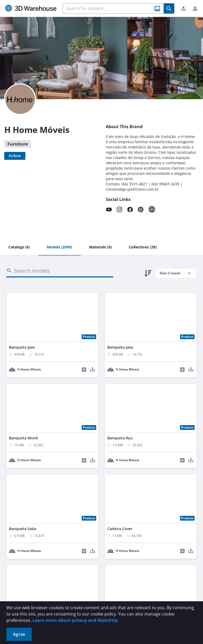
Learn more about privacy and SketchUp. (76, 620)
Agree (19, 634)
